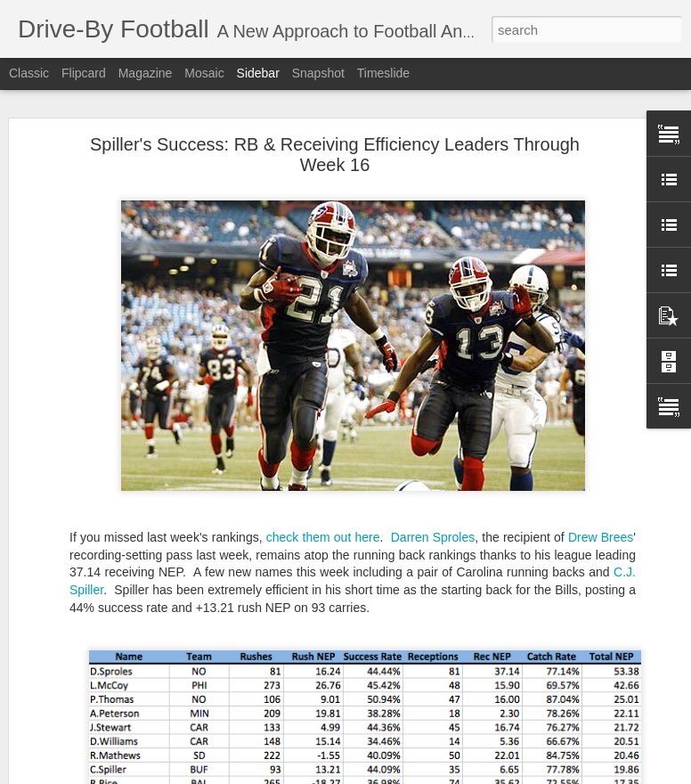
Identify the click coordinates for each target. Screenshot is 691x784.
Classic (29, 73)
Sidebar (258, 73)
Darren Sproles (433, 537)
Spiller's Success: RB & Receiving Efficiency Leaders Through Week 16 (335, 155)
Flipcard (84, 73)
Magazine (146, 73)
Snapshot (318, 73)
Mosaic (204, 73)
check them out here (323, 537)
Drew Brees (601, 537)
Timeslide (383, 73)
